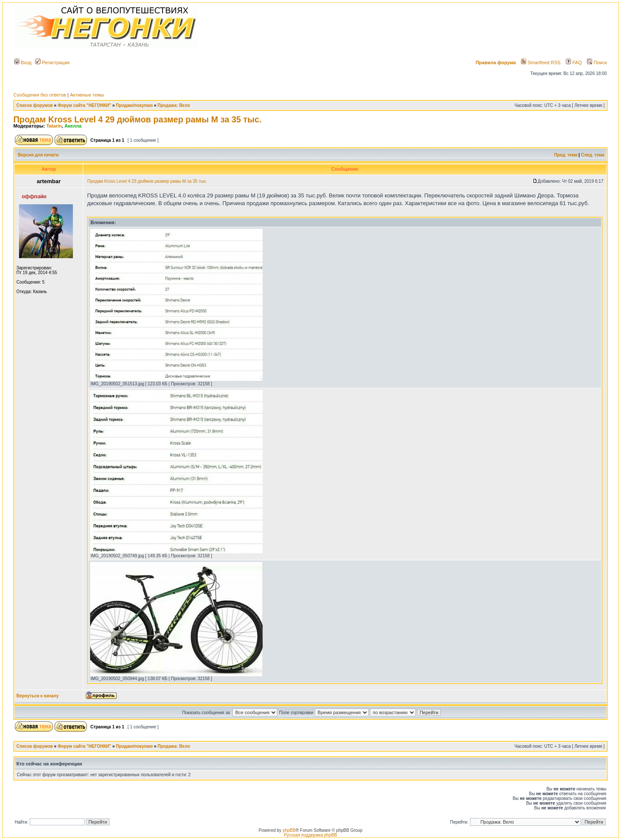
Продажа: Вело (174, 105)
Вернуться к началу (38, 696)
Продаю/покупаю (134, 105)
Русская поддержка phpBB (310, 835)
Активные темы (87, 95)
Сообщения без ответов (40, 95)
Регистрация (52, 62)
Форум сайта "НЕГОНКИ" (85, 105)
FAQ (574, 62)
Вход (23, 62)
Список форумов (35, 105)
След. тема (593, 155)
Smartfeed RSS (541, 62)
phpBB (289, 830)
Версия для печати (38, 155)
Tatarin (54, 126)
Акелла (73, 126)
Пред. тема (566, 155)
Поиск (597, 62)
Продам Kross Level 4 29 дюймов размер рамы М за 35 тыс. (137, 119)
